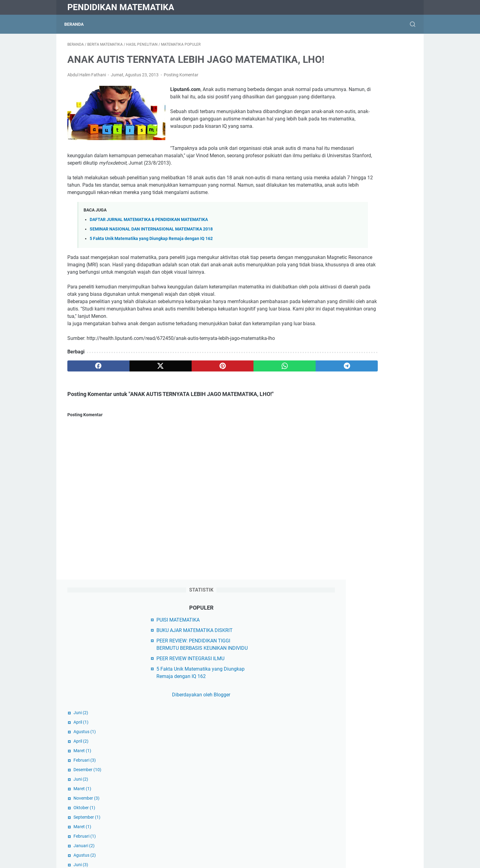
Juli (334, 424)
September (340, 282)
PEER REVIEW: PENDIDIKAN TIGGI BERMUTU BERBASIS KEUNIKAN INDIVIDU (364, 105)
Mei (334, 339)
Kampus (336, 743)
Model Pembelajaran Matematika (363, 826)
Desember (341, 234)
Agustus (338, 196)
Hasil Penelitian (344, 732)
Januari (337, 310)
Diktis (333, 639)
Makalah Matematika (350, 753)
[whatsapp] (229, 421)
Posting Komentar (181, 93)
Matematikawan (345, 816)
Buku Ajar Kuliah (345, 712)
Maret (336, 215)
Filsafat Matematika (349, 722)
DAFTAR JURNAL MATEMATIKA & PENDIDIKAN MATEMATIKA (149, 259)
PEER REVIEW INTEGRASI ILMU (361, 123)
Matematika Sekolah (349, 795)
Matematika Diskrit (347, 774)
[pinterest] (183, 421)
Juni (334, 177)
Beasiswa (337, 691)
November (340, 263)
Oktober (338, 272)
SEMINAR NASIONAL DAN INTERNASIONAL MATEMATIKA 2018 (151, 269)
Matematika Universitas (352, 805)
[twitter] (137, 421)
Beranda (77, 24)
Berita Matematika (347, 701)
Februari (338, 225)
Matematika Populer (349, 784)
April (334, 187)
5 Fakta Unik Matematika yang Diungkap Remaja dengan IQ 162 (151, 278)
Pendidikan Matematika (121, 7)
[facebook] (90, 421)
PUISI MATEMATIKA (349, 77)
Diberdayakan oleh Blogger (367, 159)
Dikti (332, 660)
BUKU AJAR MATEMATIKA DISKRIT (365, 88)
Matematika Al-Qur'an (350, 764)
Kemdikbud (339, 649)
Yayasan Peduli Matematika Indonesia (368, 628)
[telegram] (276, 421)
